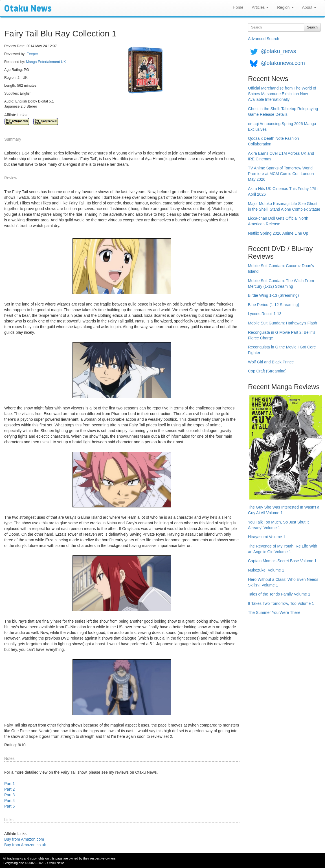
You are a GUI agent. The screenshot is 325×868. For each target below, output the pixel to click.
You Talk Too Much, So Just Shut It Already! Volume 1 (278, 525)
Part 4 (9, 801)
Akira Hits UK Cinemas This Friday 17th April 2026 (283, 191)
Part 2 (9, 789)
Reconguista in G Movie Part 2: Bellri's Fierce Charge (282, 335)
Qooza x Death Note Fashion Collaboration (274, 141)
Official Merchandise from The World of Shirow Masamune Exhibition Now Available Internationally (282, 94)
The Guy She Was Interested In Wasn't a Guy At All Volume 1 (284, 510)
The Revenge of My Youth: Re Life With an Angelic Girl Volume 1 (283, 549)
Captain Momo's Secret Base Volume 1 (282, 561)
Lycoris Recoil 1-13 (265, 314)
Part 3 (9, 795)
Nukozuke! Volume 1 (266, 570)
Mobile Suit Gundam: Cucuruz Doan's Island (281, 269)
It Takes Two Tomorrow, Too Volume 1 (281, 603)
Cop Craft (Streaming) (267, 371)
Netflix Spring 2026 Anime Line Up (278, 233)
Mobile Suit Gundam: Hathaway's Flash (283, 323)
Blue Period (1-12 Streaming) (274, 305)
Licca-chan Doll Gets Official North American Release (278, 221)
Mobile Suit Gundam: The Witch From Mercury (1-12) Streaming (281, 283)
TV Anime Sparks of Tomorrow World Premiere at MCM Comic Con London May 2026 (281, 174)
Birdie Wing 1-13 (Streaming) (274, 295)
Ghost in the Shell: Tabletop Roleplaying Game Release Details (283, 112)
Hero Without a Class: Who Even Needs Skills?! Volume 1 (283, 582)
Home (238, 7)
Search (312, 27)
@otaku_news (278, 51)
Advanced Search (264, 39)
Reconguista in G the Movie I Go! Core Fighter (282, 350)
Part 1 (9, 784)
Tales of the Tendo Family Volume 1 (279, 594)
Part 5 (9, 806)
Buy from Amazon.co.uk (25, 845)
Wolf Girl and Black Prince (271, 362)
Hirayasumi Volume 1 (267, 537)
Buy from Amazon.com (24, 839)
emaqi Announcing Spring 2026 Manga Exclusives (282, 127)
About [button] (309, 7)
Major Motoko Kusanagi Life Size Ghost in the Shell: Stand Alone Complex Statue (284, 206)
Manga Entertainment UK (46, 62)
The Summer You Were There (274, 612)
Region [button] (285, 7)
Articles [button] (260, 7)
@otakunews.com (283, 63)
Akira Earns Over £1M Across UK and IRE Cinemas (281, 156)
